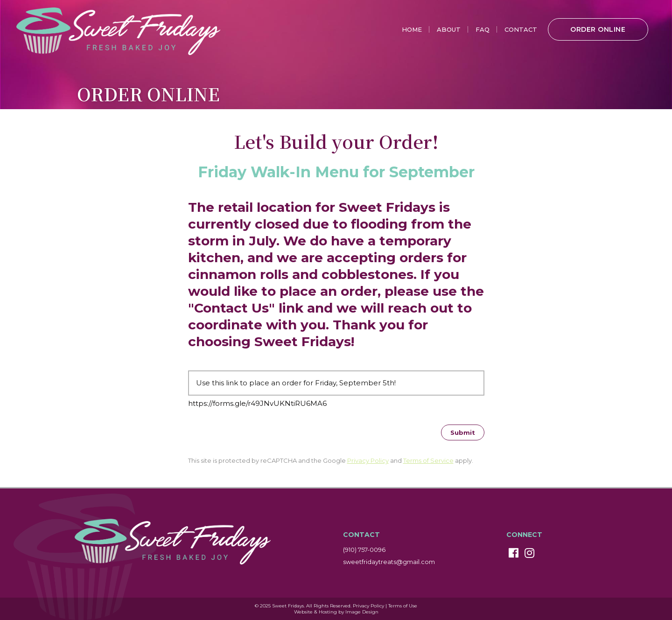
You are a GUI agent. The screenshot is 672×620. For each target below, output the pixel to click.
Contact (521, 29)
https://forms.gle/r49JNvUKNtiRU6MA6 (257, 403)
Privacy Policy (368, 460)
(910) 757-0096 (364, 550)
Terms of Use (403, 606)
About (449, 29)
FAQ (483, 29)
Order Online (598, 29)
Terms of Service (428, 460)
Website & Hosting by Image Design (336, 612)
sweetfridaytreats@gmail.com (389, 562)
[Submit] (463, 432)
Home (412, 29)
